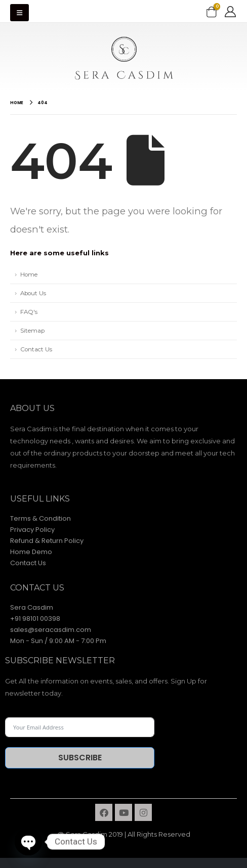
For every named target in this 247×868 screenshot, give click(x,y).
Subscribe (80, 758)
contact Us (37, 588)
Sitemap (32, 331)
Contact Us (36, 349)
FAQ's (29, 312)
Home (29, 275)
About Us (33, 293)
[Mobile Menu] (19, 13)
